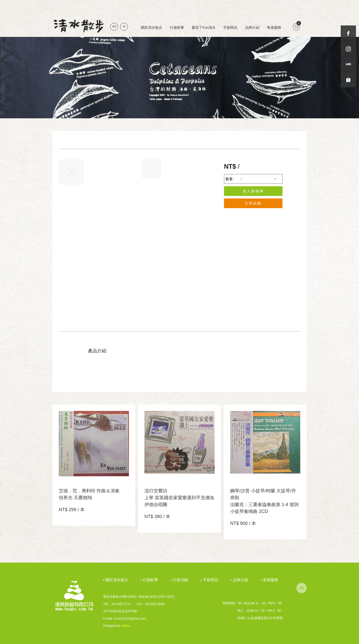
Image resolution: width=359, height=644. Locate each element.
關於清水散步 (152, 27)
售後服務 (274, 27)
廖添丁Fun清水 (204, 27)
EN (114, 27)
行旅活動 (181, 580)
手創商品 (230, 27)
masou (126, 626)
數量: (230, 179)
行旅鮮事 (177, 27)
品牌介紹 (252, 27)
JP (124, 27)
